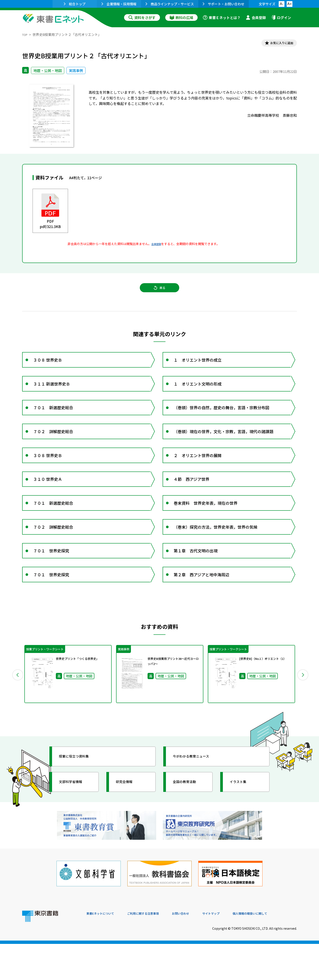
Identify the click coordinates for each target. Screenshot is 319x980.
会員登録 (256, 18)
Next (303, 718)
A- (282, 4)
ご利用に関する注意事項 (153, 950)
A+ (290, 4)
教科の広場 (181, 18)
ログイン (281, 18)
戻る (159, 293)
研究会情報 (128, 827)
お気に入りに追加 (278, 44)
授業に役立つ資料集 (79, 801)
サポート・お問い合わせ (224, 4)
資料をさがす (142, 18)
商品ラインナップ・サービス (170, 4)
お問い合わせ (196, 950)
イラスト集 (242, 827)
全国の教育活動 (189, 827)
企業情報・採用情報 (119, 4)
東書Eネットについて (103, 950)
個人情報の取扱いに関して (276, 950)
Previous (16, 718)
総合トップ (75, 4)
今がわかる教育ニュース (197, 801)
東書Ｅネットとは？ (222, 18)
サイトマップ (231, 950)
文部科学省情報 (75, 827)
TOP (26, 34)
